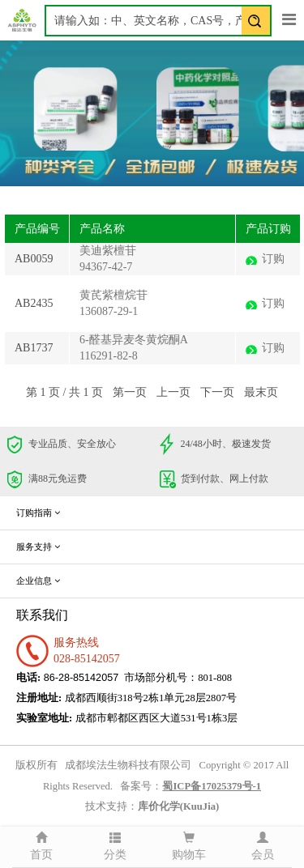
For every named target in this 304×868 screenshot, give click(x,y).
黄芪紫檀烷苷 (113, 295)
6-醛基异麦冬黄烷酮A (134, 340)
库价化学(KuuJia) (178, 806)
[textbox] (158, 21)
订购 (273, 259)
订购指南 (38, 513)
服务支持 (38, 547)
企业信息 (38, 581)
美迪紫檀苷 (108, 251)
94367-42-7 (106, 267)
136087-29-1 (109, 311)
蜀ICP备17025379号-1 (212, 786)
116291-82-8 (109, 356)
